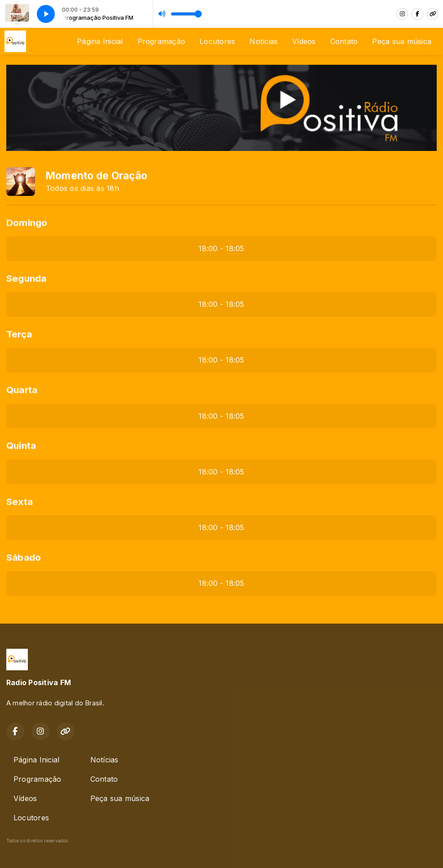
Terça (19, 334)
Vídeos (304, 41)
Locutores (217, 41)
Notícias (264, 41)
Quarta (22, 390)
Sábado (24, 557)
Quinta (21, 445)
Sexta (20, 502)
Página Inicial (100, 41)
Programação (162, 41)
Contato (344, 41)
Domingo (27, 223)
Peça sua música (402, 41)
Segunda (27, 278)
